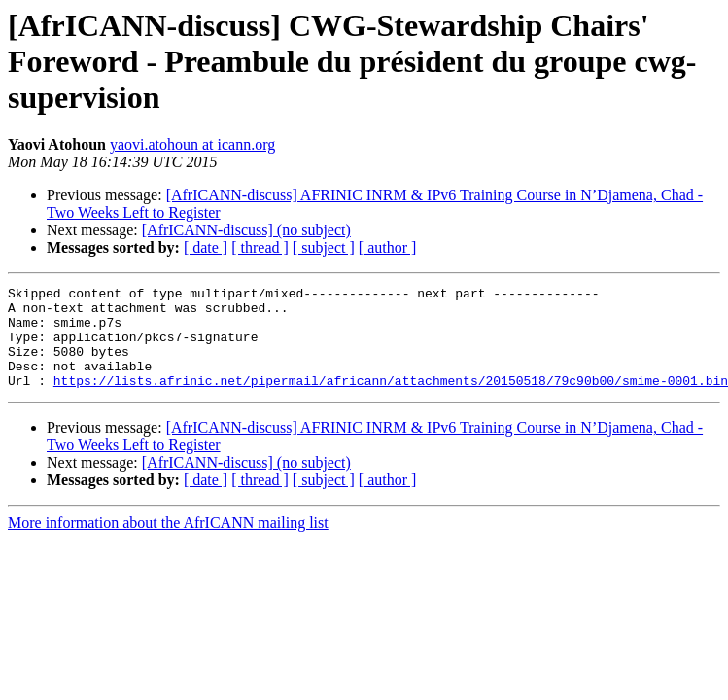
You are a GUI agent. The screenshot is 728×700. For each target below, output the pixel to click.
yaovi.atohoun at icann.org (192, 144)
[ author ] (388, 247)
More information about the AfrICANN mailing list (168, 543)
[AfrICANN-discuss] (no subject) (246, 230)
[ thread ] (260, 247)
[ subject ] (324, 247)
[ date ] (206, 247)
